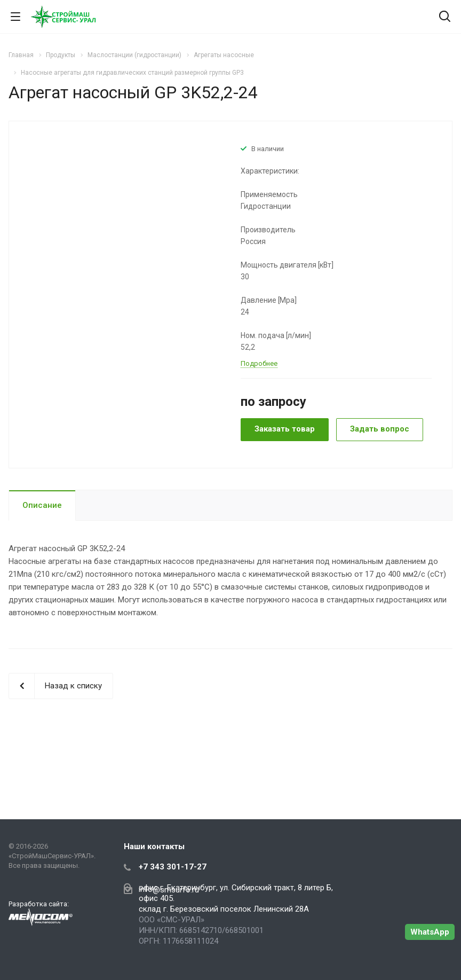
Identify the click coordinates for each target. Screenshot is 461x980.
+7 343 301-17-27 (173, 867)
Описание (42, 505)
